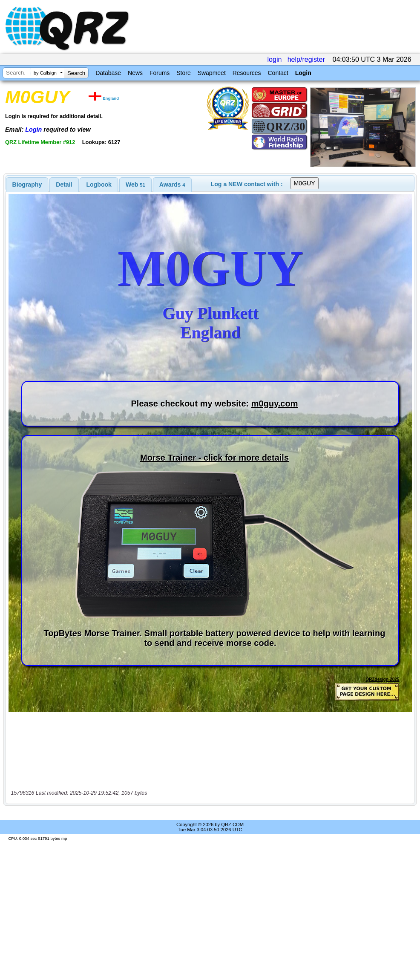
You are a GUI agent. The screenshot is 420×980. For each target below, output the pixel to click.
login (275, 59)
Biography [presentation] (27, 184)
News (135, 73)
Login (303, 73)
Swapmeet (212, 73)
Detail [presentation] (64, 184)
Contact (278, 73)
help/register (306, 59)
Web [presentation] (135, 184)
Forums (160, 73)
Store (183, 73)
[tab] (27, 184)
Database (108, 73)
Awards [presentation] (172, 184)
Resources (247, 73)
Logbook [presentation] (99, 184)
